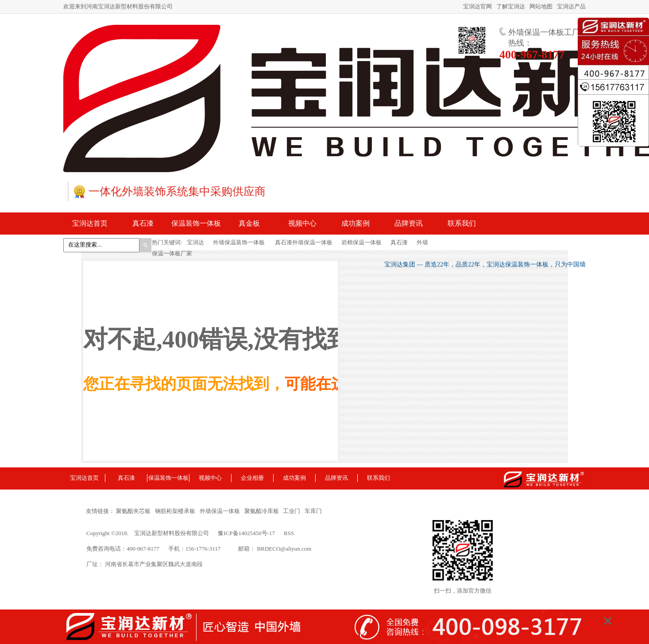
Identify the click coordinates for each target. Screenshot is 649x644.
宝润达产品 (571, 6)
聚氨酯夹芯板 (135, 511)
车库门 (313, 511)
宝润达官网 (477, 6)
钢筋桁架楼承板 (177, 511)
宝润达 (195, 242)
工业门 (293, 511)
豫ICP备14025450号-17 (246, 533)
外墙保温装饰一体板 (239, 242)
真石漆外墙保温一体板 (303, 242)
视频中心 (210, 478)
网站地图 (541, 6)
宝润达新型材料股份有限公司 (172, 533)
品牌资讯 (336, 478)
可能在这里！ (331, 384)
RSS (289, 533)
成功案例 (294, 478)
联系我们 (379, 478)
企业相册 (252, 478)
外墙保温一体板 (221, 511)
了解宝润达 (511, 6)
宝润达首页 (84, 478)
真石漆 (399, 242)
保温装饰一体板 (168, 478)
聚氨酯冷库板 (263, 511)
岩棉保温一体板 (361, 242)
